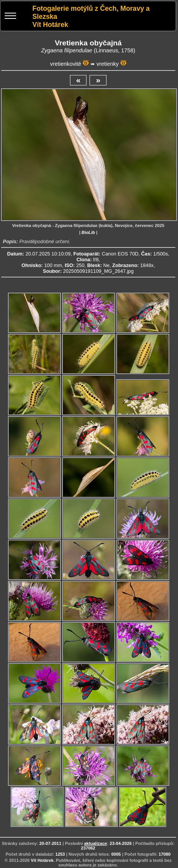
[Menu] (10, 17)
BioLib (88, 232)
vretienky (108, 64)
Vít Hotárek (42, 860)
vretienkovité (66, 64)
